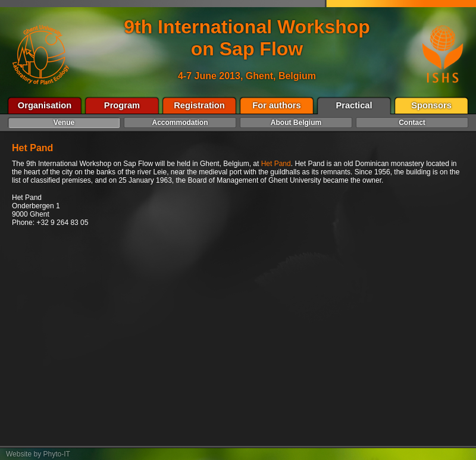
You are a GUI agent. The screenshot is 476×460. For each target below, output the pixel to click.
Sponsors (431, 105)
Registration (199, 105)
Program (122, 105)
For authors (276, 105)
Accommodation (180, 123)
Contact (412, 123)
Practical (354, 105)
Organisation (45, 105)
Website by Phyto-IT (38, 454)
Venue (64, 123)
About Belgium (296, 123)
